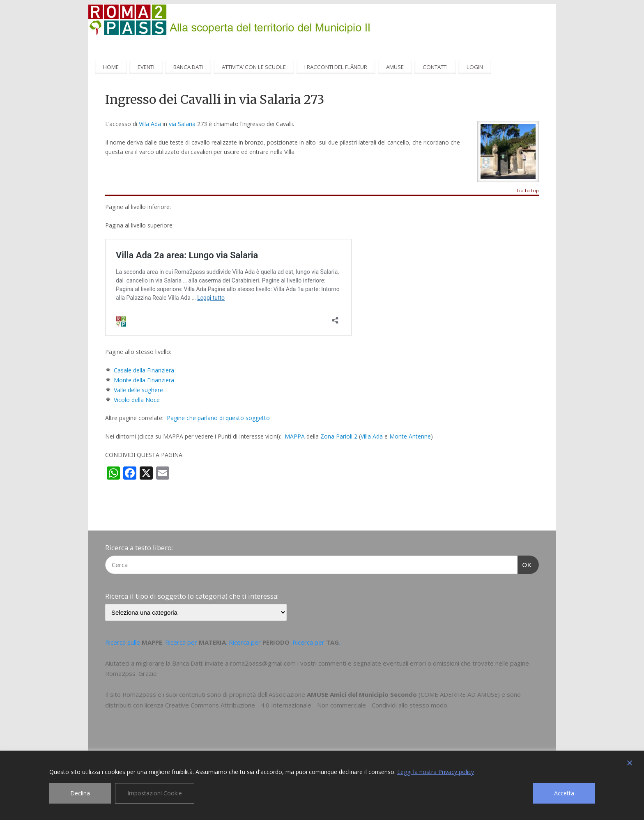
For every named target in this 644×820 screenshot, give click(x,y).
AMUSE (395, 67)
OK (525, 564)
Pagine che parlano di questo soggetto (218, 418)
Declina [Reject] (80, 793)
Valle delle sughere (138, 390)
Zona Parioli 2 (339, 436)
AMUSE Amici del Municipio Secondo (362, 694)
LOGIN (475, 67)
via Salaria (182, 124)
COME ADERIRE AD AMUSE (459, 694)
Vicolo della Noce (137, 400)
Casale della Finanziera (144, 370)
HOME (111, 67)
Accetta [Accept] (564, 793)
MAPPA (295, 436)
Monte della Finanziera (144, 380)
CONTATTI (435, 67)
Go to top (528, 191)
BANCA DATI (188, 67)
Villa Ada (150, 124)
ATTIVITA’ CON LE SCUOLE (254, 67)
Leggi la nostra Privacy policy (436, 772)
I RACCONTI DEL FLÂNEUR (336, 67)
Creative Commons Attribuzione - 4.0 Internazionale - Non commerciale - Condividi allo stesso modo (306, 705)
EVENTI (146, 67)
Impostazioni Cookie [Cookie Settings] (155, 793)
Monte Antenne (410, 436)
